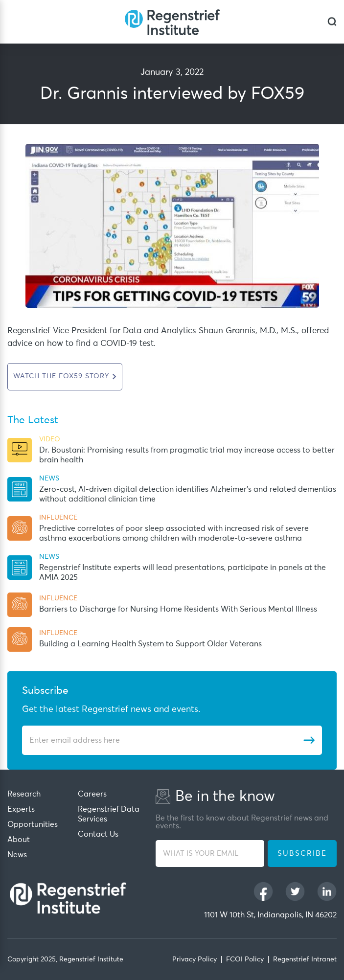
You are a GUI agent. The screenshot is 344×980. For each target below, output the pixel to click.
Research (24, 794)
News (17, 855)
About (19, 840)
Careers (92, 794)
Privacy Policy (195, 959)
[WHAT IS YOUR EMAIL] (210, 854)
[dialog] (332, 22)
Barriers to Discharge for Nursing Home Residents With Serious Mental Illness (178, 609)
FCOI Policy (245, 959)
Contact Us (98, 834)
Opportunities (33, 824)
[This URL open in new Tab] (65, 377)
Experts (21, 809)
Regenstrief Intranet (305, 959)
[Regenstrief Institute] (172, 22)
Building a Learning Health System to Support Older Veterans (150, 644)
